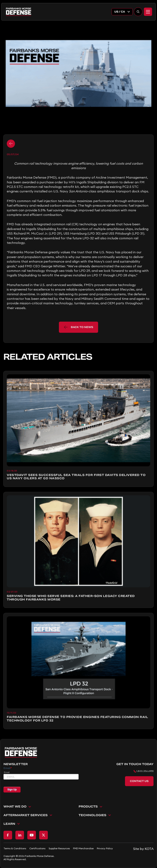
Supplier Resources (59, 848)
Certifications (37, 848)
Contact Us (139, 781)
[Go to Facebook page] (8, 835)
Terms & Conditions (15, 848)
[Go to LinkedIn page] (20, 835)
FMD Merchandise (83, 848)
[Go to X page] (44, 835)
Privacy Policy (105, 848)
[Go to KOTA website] (143, 849)
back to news (78, 327)
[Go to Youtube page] (32, 835)
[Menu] (148, 12)
